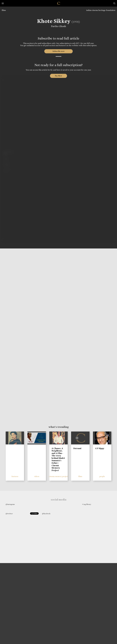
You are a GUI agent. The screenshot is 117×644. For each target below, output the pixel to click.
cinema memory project (58, 476)
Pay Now (58, 76)
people (102, 476)
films (4, 10)
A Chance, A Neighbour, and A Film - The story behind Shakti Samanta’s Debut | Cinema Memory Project (58, 459)
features (15, 476)
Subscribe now (59, 51)
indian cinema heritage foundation (101, 10)
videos (37, 476)
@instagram (10, 504)
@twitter (9, 514)
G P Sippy (100, 448)
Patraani (77, 448)
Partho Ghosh (58, 26)
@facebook (46, 514)
